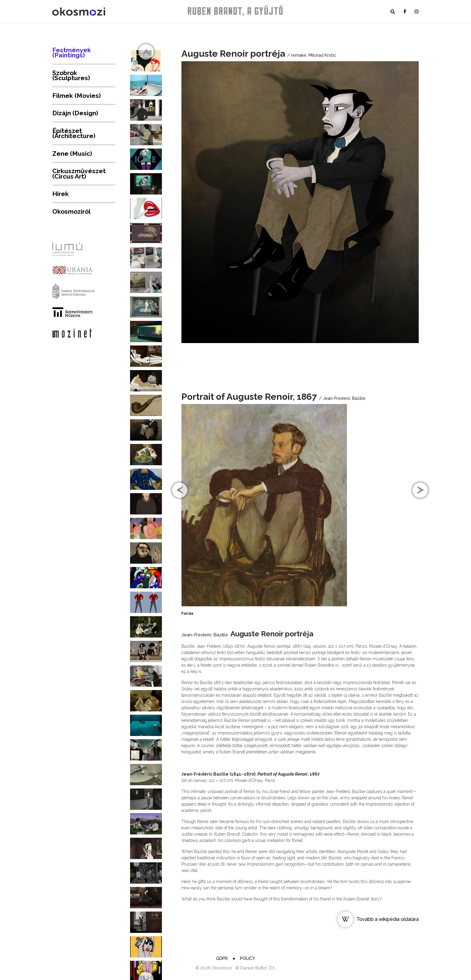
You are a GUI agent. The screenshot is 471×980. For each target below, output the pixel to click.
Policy (248, 958)
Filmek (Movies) (77, 96)
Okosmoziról (71, 211)
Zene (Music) (72, 154)
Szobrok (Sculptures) (71, 75)
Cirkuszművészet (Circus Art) (79, 174)
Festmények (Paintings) (72, 53)
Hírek (61, 194)
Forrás (187, 614)
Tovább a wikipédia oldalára (388, 919)
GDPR (222, 958)
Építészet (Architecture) (74, 133)
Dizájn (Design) (75, 113)
